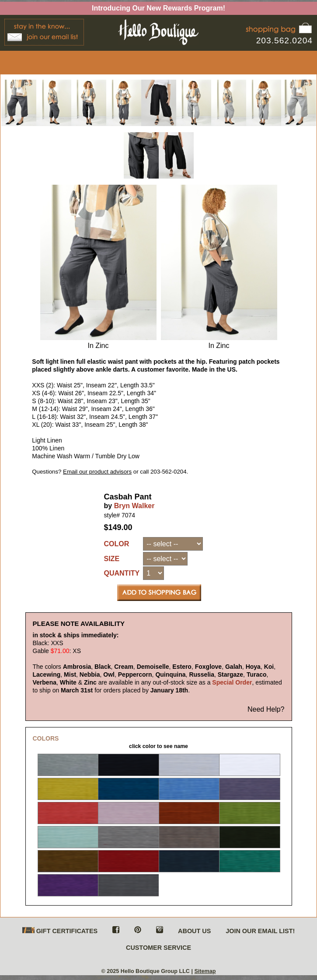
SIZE (112, 559)
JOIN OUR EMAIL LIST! (260, 931)
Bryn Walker (134, 506)
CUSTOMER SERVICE (158, 948)
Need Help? (266, 709)
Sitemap (205, 971)
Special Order (232, 682)
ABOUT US (194, 931)
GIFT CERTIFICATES (60, 931)
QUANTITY (122, 573)
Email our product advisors (97, 472)
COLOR (117, 544)
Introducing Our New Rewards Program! (158, 8)
